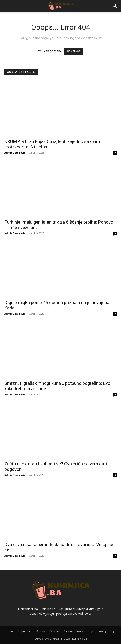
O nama (55, 631)
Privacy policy (106, 631)
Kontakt (41, 631)
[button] (115, 6)
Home (10, 631)
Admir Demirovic (15, 153)
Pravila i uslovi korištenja (79, 631)
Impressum (25, 631)
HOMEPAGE (73, 51)
